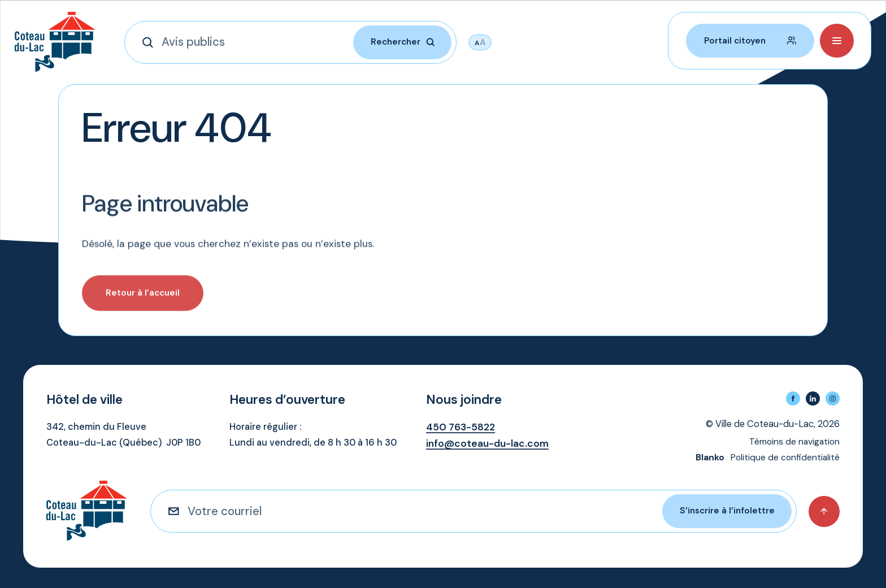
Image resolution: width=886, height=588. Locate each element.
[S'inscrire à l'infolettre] (178, 511)
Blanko (710, 458)
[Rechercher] (152, 42)
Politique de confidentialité (785, 458)
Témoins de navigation (794, 442)
